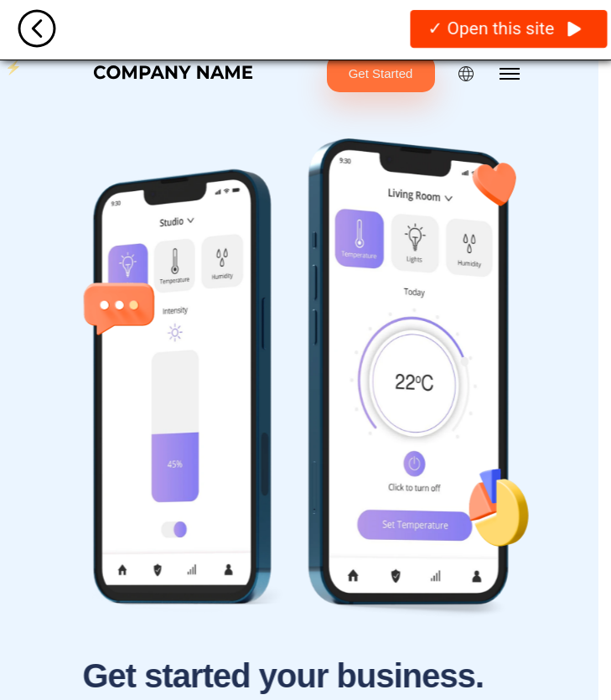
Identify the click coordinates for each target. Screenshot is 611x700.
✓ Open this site (505, 28)
